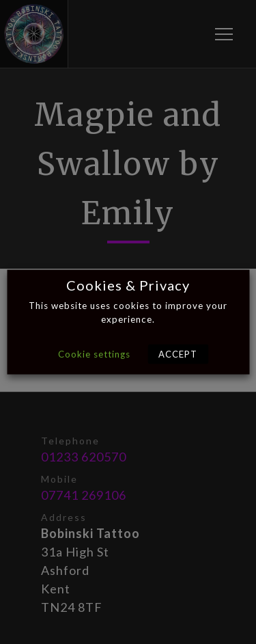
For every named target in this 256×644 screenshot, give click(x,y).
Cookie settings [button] (94, 353)
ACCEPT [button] (178, 353)
